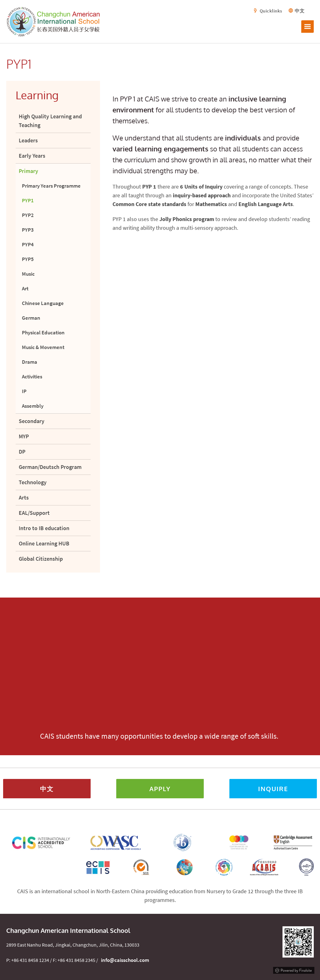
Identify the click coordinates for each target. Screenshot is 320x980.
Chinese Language (43, 303)
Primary (28, 171)
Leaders (28, 140)
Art (25, 288)
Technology (33, 482)
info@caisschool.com (125, 960)
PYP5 (28, 259)
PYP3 (28, 230)
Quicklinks (271, 11)
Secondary (32, 421)
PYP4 (28, 244)
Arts (24, 497)
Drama (30, 362)
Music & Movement (43, 347)
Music (28, 274)
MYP (24, 436)
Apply (160, 789)
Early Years (32, 156)
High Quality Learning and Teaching (50, 121)
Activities (32, 377)
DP (22, 452)
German (31, 318)
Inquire (273, 789)
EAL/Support (34, 513)
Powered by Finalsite (294, 970)
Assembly (33, 406)
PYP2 (28, 215)
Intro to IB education (44, 528)
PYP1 (28, 200)
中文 (300, 11)
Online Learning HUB (44, 543)
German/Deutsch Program (50, 467)
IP (24, 391)
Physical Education (43, 332)
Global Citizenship (41, 559)
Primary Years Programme (51, 186)
